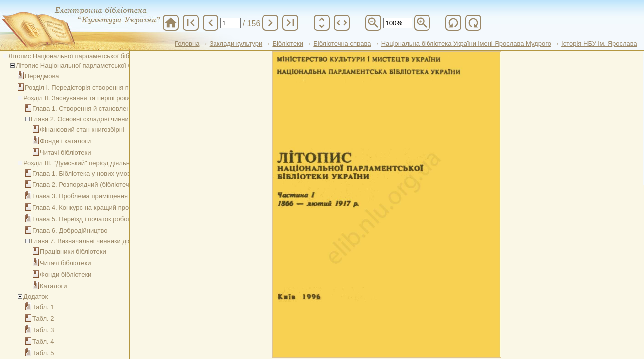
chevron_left (211, 23)
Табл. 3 (43, 330)
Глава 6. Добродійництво (70, 231)
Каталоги (54, 286)
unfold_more (322, 23)
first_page (191, 23)
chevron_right (270, 23)
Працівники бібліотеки (73, 252)
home (171, 23)
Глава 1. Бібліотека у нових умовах (85, 173)
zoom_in (422, 23)
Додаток (36, 296)
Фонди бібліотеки (66, 274)
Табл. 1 (43, 307)
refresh (453, 23)
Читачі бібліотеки (66, 152)
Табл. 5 (43, 353)
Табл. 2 (43, 318)
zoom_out (373, 23)
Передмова (42, 76)
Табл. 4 (43, 341)
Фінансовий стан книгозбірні (82, 129)
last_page (290, 23)
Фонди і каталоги (65, 141)
